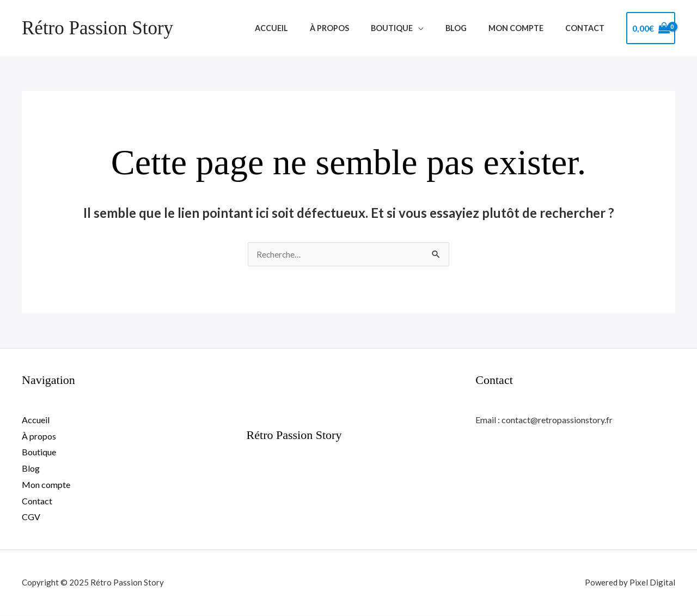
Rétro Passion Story (97, 28)
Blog (471, 28)
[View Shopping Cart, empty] (651, 28)
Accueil (305, 28)
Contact (588, 28)
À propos (357, 28)
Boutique (413, 28)
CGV (31, 517)
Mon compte (525, 28)
